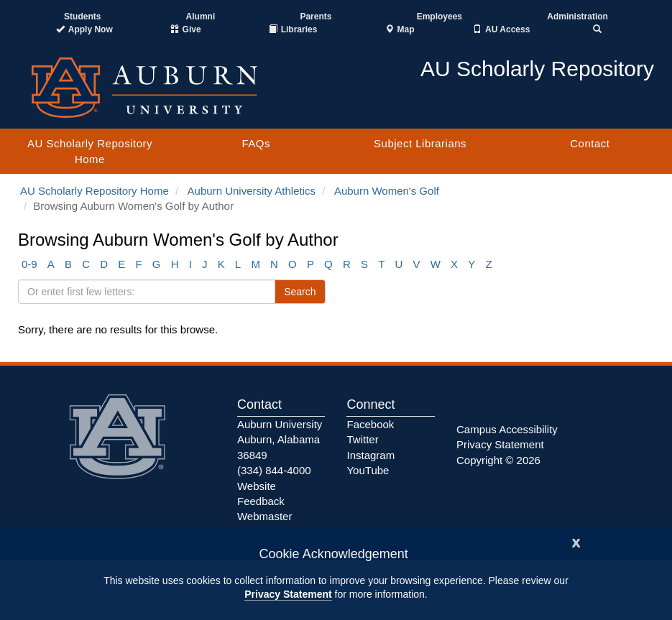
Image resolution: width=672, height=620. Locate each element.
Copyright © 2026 (498, 460)
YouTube (368, 470)
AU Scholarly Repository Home (90, 151)
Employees (439, 17)
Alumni (201, 17)
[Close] (576, 541)
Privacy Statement (288, 594)
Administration (577, 17)
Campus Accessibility (507, 429)
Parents (316, 17)
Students (82, 17)
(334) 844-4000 (274, 470)
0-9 (29, 264)
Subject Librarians (420, 143)
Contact (590, 143)
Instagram (370, 455)
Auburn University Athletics (252, 191)
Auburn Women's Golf (387, 191)
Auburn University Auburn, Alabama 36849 (280, 440)
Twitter (362, 439)
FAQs (256, 143)
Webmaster (264, 516)
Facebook (370, 424)
